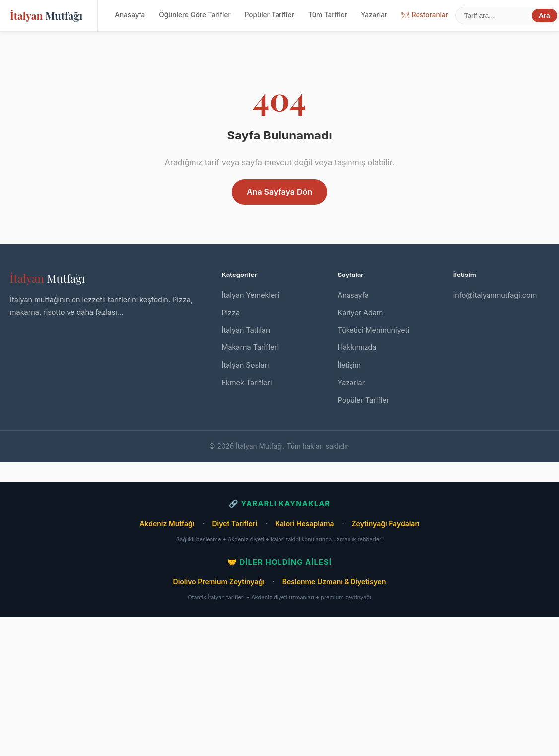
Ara (544, 16)
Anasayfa (130, 15)
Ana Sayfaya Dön (279, 192)
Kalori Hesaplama (304, 523)
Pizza (231, 312)
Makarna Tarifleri (250, 347)
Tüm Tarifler (328, 15)
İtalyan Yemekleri (250, 295)
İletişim (349, 365)
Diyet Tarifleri (235, 523)
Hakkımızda (357, 347)
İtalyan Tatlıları (246, 330)
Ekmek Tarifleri (246, 382)
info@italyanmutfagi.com (495, 295)
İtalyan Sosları (245, 365)
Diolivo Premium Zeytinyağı (219, 582)
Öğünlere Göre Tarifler (195, 15)
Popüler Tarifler (270, 15)
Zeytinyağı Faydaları (385, 523)
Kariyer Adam (360, 312)
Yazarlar (374, 15)
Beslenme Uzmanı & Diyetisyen (334, 582)
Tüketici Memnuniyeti (373, 330)
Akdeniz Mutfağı (167, 523)
